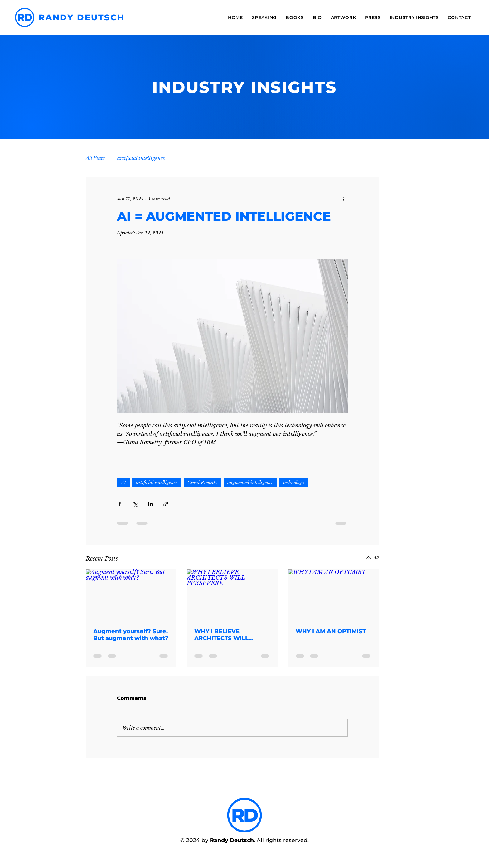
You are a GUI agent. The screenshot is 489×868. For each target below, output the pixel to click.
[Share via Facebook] (120, 504)
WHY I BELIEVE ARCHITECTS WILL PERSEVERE (221, 635)
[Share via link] (166, 504)
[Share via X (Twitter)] (135, 504)
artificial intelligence (141, 158)
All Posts (95, 158)
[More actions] (344, 199)
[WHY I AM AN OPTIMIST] (334, 595)
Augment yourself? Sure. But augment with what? (131, 635)
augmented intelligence (250, 483)
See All (373, 558)
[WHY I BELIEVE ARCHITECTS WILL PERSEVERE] (232, 595)
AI (123, 483)
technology (294, 483)
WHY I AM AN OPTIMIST (331, 631)
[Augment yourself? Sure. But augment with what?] (131, 595)
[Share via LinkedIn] (150, 504)
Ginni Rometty (202, 483)
